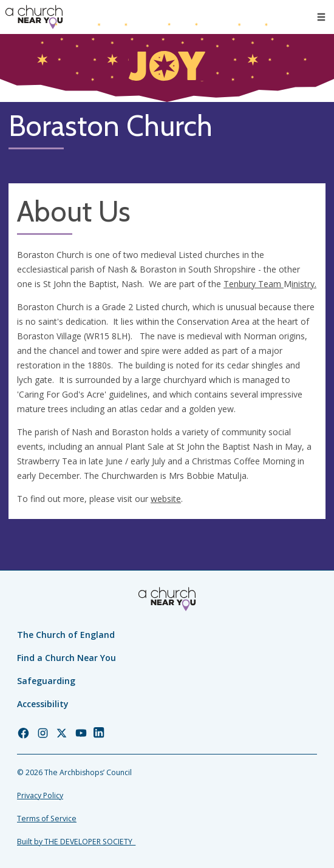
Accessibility (43, 704)
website (166, 499)
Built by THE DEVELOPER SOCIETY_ (76, 842)
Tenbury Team (254, 284)
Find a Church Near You (66, 658)
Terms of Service (47, 819)
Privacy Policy (40, 795)
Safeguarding (46, 681)
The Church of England (66, 635)
